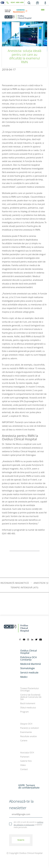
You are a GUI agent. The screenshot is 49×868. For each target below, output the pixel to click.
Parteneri (25, 757)
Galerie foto (26, 761)
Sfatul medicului (28, 708)
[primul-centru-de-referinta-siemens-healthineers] (24, 11)
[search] (29, 3)
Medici (24, 677)
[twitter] (36, 639)
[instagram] (28, 639)
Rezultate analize (28, 736)
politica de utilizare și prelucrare (28, 823)
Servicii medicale (29, 673)
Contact (24, 769)
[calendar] (37, 3)
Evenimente (26, 732)
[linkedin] (32, 639)
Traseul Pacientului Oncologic (29, 689)
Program (24, 712)
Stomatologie (28, 668)
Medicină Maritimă (30, 664)
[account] (45, 3)
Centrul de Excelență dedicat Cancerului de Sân (31, 697)
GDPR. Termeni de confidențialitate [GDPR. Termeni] (29, 786)
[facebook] (20, 639)
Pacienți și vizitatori (30, 728)
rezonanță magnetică (15, 583)
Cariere (24, 741)
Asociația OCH (27, 753)
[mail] (41, 639)
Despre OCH (26, 724)
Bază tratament (28, 703)
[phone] (14, 3)
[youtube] (24, 639)
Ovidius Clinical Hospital (29, 652)
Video (23, 765)
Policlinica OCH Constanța (28, 658)
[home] (24, 17)
